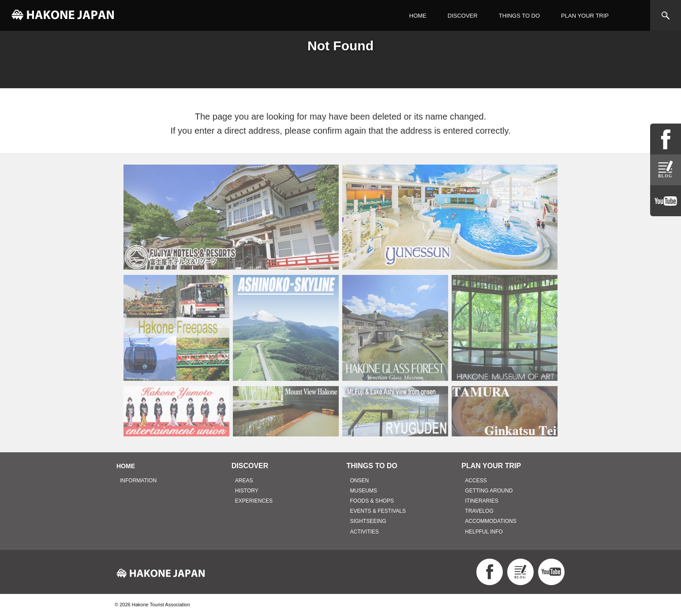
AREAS (244, 481)
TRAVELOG (479, 511)
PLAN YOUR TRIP (585, 16)
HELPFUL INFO (484, 532)
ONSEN (360, 481)
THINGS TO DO (519, 16)
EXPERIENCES (254, 501)
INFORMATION (138, 481)
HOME (418, 16)
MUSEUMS (364, 491)
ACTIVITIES (365, 532)
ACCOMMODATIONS (490, 521)
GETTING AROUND (489, 491)
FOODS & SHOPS (372, 501)
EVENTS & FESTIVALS (378, 511)
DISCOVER (463, 16)
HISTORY (247, 491)
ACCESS (476, 481)
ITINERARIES (481, 501)
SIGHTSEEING (368, 521)
